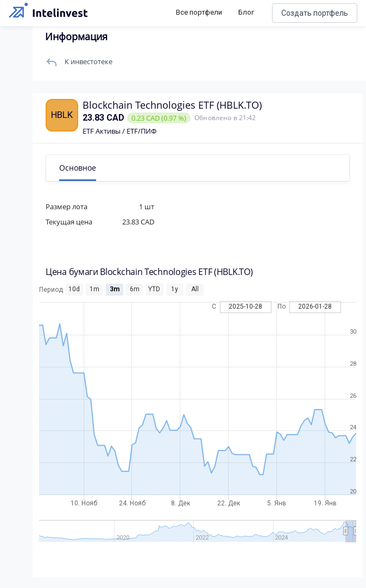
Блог (246, 12)
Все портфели (199, 12)
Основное (78, 168)
